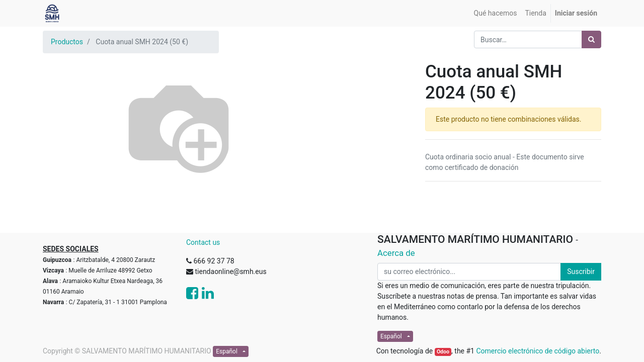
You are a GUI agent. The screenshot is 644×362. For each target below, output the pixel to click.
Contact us (203, 242)
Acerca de (396, 253)
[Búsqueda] (591, 39)
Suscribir (581, 271)
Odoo (443, 352)
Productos (67, 42)
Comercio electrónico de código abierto (538, 351)
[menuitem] (496, 13)
